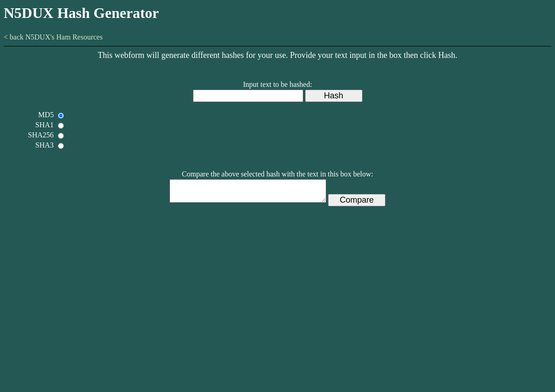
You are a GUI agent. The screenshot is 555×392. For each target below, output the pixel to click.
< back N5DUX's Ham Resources (53, 37)
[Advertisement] (278, 313)
